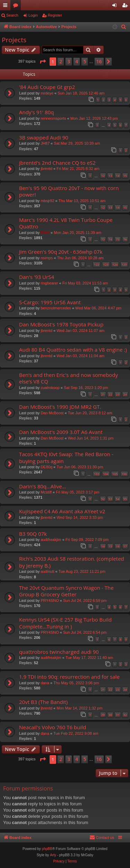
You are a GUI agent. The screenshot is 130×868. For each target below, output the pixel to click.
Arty (53, 855)
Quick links (7, 7)
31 (118, 715)
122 (97, 265)
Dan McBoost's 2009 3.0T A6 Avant (61, 432)
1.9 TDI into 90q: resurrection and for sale (69, 677)
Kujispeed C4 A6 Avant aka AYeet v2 (62, 511)
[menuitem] (124, 27)
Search (12, 15)
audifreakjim (51, 540)
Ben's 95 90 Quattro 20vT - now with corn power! (69, 191)
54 (118, 499)
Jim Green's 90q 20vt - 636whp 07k (61, 252)
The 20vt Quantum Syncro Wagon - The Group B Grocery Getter (66, 591)
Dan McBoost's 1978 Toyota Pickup (61, 324)
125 (124, 265)
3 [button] (69, 61)
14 (118, 176)
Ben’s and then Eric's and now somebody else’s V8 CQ (68, 378)
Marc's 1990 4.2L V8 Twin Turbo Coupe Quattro (66, 223)
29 (103, 715)
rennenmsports (53, 118)
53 (110, 499)
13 (110, 176)
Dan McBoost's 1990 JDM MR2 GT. (60, 407)
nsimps (47, 258)
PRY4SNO (50, 600)
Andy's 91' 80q (36, 112)
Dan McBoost (52, 413)
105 (115, 474)
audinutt (47, 571)
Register (55, 15)
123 (106, 265)
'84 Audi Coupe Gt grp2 (47, 87)
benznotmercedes (56, 308)
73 (103, 239)
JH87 (45, 143)
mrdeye (47, 93)
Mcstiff (46, 492)
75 (118, 239)
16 (118, 546)
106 (124, 474)
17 (125, 546)
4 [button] (77, 61)
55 (125, 499)
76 (125, 239)
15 (125, 176)
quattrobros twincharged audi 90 (59, 652)
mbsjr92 (47, 201)
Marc (45, 233)
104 (106, 474)
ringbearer (49, 283)
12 (103, 176)
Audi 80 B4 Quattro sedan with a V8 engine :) (73, 350)
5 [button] (85, 61)
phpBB (47, 849)
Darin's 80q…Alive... (42, 486)
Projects (14, 40)
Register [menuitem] (126, 7)
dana (45, 683)
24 (125, 394)
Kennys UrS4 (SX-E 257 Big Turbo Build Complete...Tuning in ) (65, 623)
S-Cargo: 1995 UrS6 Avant (50, 302)
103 (97, 474)
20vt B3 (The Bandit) (43, 702)
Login (33, 15)
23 (118, 394)
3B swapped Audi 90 (44, 137)
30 (110, 715)
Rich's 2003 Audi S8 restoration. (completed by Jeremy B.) (72, 562)
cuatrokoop (50, 388)
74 (110, 239)
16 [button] (99, 61)
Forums (17, 7)
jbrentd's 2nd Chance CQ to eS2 (57, 163)
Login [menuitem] (116, 7)
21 (103, 394)
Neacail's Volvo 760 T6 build (53, 727)
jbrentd (46, 169)
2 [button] (61, 61)
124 (115, 265)
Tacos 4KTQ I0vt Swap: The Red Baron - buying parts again (66, 457)
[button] (43, 62)
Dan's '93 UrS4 (37, 277)
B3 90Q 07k (33, 534)
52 (103, 499)
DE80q (46, 467)
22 (110, 394)
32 (125, 715)
